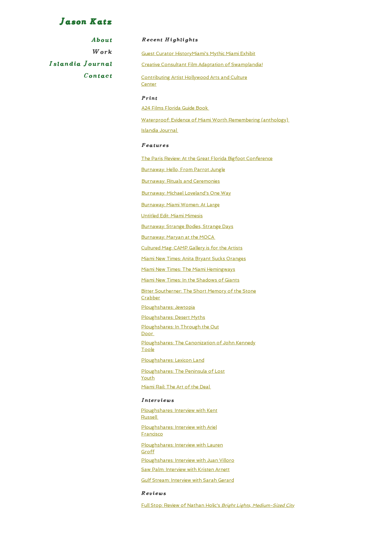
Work (102, 52)
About (102, 40)
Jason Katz (83, 22)
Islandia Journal (81, 64)
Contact (98, 76)
